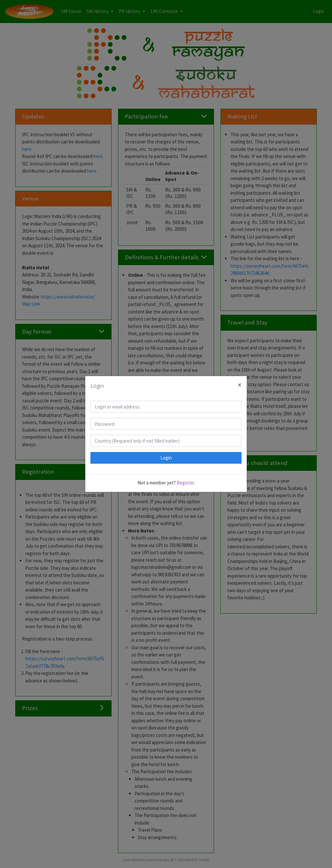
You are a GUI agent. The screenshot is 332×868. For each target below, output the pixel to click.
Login (166, 458)
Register (185, 483)
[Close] (240, 385)
